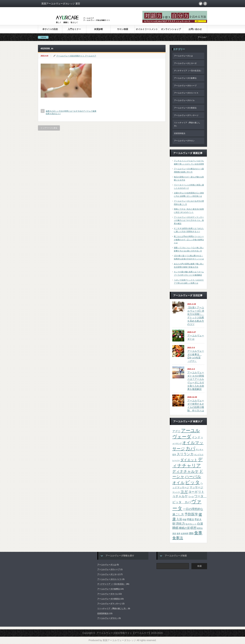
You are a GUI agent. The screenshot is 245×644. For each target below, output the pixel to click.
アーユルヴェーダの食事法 (185, 78)
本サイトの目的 (50, 29)
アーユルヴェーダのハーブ (185, 86)
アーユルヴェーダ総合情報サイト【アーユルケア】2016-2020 (129, 633)
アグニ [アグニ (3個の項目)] (176, 431)
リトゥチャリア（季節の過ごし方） (187, 124)
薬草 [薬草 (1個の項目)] (178, 533)
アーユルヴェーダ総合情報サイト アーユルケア (76, 56)
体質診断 (99, 29)
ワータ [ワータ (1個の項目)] (191, 497)
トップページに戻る (49, 128)
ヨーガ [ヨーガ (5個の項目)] (193, 492)
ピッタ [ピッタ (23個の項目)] (193, 482)
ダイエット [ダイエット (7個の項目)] (189, 460)
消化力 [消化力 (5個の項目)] (180, 524)
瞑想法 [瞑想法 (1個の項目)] (200, 528)
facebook (205, 4)
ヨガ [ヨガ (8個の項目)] (184, 492)
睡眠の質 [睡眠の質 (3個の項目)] (184, 528)
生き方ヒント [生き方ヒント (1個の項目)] (191, 524)
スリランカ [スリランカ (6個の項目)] (185, 454)
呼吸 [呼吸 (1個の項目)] (184, 520)
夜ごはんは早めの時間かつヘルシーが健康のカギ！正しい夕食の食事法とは (189, 240)
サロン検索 (123, 29)
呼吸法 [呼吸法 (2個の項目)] (190, 519)
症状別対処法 (180, 133)
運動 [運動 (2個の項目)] (191, 533)
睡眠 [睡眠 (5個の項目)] (175, 528)
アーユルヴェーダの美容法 (185, 108)
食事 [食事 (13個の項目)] (198, 533)
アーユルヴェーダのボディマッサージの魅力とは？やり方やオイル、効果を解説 (189, 220)
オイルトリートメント (147, 29)
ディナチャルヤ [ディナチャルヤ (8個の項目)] (185, 471)
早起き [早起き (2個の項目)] (198, 519)
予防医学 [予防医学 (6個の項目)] (191, 514)
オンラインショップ (171, 29)
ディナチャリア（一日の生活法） (188, 71)
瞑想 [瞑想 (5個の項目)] (193, 528)
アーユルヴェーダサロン (184, 141)
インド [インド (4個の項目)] (196, 437)
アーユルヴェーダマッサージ (186, 115)
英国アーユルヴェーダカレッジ (119, 640)
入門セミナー (74, 29)
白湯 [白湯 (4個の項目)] (200, 524)
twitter (201, 4)
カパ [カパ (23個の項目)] (190, 448)
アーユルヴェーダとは (183, 56)
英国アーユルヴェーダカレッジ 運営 (61, 4)
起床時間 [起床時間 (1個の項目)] (185, 533)
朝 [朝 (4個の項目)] (174, 524)
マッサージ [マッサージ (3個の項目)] (196, 487)
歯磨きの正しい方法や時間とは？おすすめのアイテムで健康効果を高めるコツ (71, 112)
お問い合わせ (195, 29)
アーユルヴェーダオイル (184, 100)
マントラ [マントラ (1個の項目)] (176, 492)
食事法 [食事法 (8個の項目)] (178, 538)
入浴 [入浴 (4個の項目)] (179, 519)
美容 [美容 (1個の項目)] (174, 533)
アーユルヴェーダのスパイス (186, 93)
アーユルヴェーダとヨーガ (185, 63)
